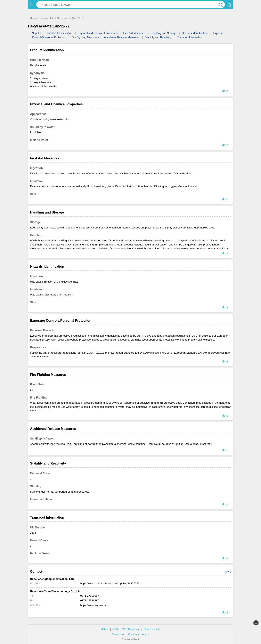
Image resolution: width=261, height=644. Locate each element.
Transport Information (190, 37)
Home (33, 18)
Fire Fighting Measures (85, 37)
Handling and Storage (164, 33)
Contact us (118, 634)
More (228, 572)
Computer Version (139, 634)
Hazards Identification (195, 33)
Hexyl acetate (47, 18)
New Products (152, 629)
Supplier (37, 33)
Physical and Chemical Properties (98, 33)
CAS (115, 629)
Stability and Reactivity (158, 37)
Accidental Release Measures (122, 37)
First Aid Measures (134, 33)
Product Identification (60, 33)
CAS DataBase (131, 629)
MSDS (105, 629)
